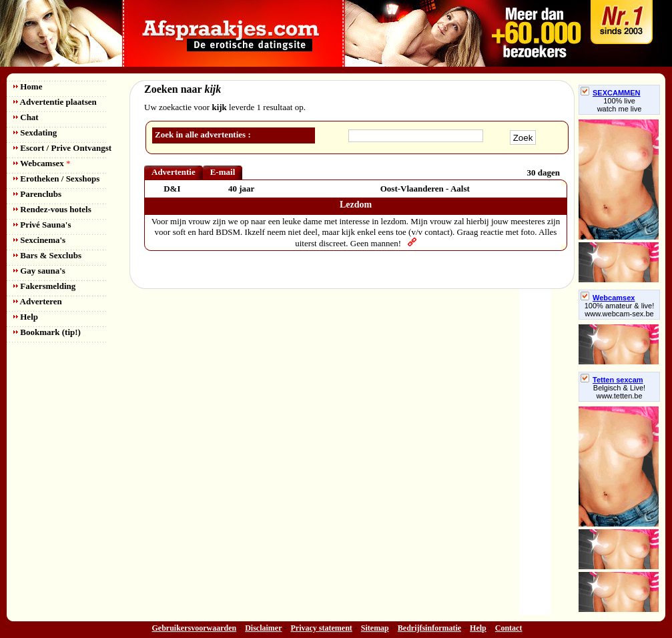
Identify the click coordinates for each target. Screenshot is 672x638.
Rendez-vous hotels (52, 209)
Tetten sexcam (612, 380)
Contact (509, 628)
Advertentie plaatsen (55, 102)
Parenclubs (37, 194)
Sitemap (375, 628)
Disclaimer (263, 628)
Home (28, 86)
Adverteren (38, 301)
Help (26, 317)
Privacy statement (322, 628)
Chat (26, 117)
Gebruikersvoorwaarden (195, 628)
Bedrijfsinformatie (429, 628)
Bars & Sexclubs (47, 255)
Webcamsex (42, 163)
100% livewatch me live (620, 105)
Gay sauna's (39, 271)
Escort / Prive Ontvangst (62, 148)
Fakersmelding (44, 286)
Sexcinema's (39, 240)
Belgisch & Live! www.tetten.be (619, 392)
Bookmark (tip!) (47, 332)
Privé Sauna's (42, 225)
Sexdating (35, 132)
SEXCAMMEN (611, 93)
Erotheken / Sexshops (56, 179)
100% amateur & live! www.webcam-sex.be (620, 310)
